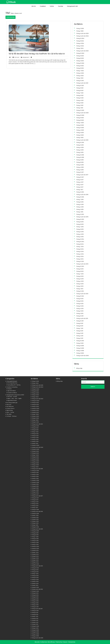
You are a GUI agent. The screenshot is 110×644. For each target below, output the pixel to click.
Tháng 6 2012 (80, 304)
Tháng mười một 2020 (82, 113)
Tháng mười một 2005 (82, 356)
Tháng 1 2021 (80, 108)
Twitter (52, 6)
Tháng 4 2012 (80, 309)
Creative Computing (12, 387)
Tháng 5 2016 (80, 204)
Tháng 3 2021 (80, 103)
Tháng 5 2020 (80, 128)
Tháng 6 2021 (80, 95)
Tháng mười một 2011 (82, 318)
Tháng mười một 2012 (82, 294)
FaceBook (43, 6)
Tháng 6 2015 (80, 229)
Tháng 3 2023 (80, 61)
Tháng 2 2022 (80, 76)
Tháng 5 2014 (80, 251)
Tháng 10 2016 (80, 197)
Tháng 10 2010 (80, 341)
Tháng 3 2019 (80, 150)
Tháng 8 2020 (80, 120)
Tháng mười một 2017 (82, 175)
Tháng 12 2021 (80, 81)
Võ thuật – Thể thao (12, 416)
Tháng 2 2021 (80, 105)
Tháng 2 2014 (80, 259)
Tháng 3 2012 (80, 311)
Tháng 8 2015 (80, 224)
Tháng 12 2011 (80, 316)
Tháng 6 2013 (80, 276)
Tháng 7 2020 (80, 123)
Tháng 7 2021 (80, 93)
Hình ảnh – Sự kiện (12, 397)
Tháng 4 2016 (80, 207)
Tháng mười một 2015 (82, 217)
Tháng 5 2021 (80, 98)
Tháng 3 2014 (80, 256)
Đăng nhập (79, 368)
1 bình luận (15, 57)
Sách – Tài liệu (10, 412)
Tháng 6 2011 (80, 331)
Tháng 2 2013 (80, 286)
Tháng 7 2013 (80, 274)
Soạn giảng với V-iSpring (14, 385)
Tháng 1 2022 (80, 78)
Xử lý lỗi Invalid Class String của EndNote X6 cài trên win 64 (37, 54)
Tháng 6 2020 (80, 125)
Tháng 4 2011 (80, 336)
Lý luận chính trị (10, 408)
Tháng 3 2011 (80, 338)
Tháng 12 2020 (80, 110)
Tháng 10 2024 (80, 38)
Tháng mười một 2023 (82, 51)
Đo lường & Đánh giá (12, 403)
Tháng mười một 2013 (82, 264)
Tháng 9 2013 (80, 269)
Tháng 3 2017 (80, 185)
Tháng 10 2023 (80, 53)
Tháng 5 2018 (80, 165)
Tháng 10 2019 (80, 142)
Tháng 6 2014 (80, 249)
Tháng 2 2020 (80, 135)
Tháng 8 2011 (80, 326)
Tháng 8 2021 (80, 90)
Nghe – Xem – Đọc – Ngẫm (15, 398)
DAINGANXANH (11, 17)
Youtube (60, 6)
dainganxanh (24, 57)
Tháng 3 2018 (80, 170)
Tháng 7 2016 (80, 199)
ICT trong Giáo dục (12, 383)
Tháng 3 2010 (80, 343)
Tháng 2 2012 (80, 313)
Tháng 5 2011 (80, 333)
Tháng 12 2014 (80, 239)
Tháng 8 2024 (80, 41)
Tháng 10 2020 (80, 115)
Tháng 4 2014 (80, 254)
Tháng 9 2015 (80, 222)
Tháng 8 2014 (80, 244)
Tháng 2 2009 (80, 353)
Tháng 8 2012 (80, 301)
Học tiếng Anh (10, 406)
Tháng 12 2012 (80, 291)
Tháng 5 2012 (80, 306)
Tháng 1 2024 (80, 48)
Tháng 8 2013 (80, 271)
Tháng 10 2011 (80, 321)
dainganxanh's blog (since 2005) (15, 395)
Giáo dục (9, 405)
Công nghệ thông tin (12, 381)
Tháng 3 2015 (80, 237)
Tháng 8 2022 (80, 68)
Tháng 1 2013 (80, 289)
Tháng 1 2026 (80, 31)
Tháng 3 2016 (80, 209)
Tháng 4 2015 (80, 234)
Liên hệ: (34, 6)
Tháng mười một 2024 (82, 36)
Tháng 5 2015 (80, 232)
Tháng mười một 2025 (82, 33)
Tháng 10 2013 (80, 266)
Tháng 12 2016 (80, 192)
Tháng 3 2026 (80, 28)
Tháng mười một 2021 (82, 83)
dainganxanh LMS (72, 6)
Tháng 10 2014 (80, 242)
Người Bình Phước (12, 400)
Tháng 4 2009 (80, 351)
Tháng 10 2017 (80, 177)
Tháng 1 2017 (80, 190)
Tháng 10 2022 (80, 63)
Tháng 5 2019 (80, 145)
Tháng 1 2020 (80, 137)
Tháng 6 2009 (80, 346)
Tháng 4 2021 (80, 100)
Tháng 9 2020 (80, 118)
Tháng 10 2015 (80, 219)
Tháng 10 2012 (80, 296)
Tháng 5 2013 (80, 279)
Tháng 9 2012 (80, 299)
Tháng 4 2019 (80, 147)
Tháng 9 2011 (80, 323)
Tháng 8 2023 (80, 58)
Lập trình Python (12, 391)
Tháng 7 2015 (80, 227)
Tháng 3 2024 (80, 46)
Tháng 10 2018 (80, 157)
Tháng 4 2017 (80, 182)
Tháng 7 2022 (80, 71)
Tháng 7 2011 (80, 328)
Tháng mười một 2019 (82, 140)
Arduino (10, 389)
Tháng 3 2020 (80, 133)
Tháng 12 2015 (80, 214)
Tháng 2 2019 (80, 152)
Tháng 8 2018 (80, 162)
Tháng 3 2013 (80, 284)
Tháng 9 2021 (80, 88)
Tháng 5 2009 (80, 348)
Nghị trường (10, 410)
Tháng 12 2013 (80, 261)
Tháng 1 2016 (80, 212)
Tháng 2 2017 (80, 187)
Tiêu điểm (9, 414)
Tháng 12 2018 (80, 155)
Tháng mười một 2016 (82, 195)
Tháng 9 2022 (80, 66)
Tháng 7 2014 (80, 247)
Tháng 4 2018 (80, 167)
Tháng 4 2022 (80, 73)
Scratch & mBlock (12, 393)
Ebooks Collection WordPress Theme (48, 642)
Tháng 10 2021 (80, 86)
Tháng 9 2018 (80, 160)
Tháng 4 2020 (80, 130)
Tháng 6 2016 (80, 202)
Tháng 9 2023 (80, 56)
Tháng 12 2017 (80, 172)
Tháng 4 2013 (80, 281)
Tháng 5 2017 (80, 180)
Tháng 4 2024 (80, 43)
